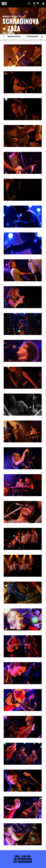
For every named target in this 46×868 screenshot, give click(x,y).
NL (35, 3)
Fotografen (32, 37)
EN (38, 3)
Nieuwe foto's (14, 37)
